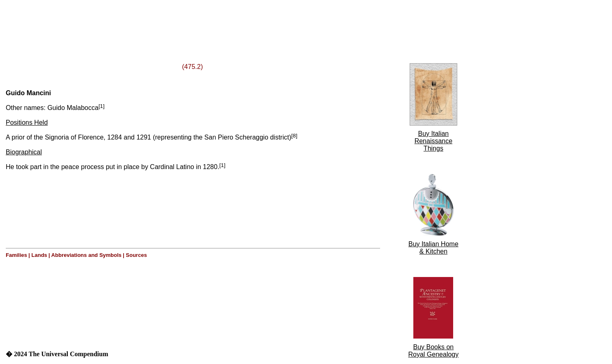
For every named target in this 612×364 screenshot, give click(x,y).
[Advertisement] (106, 22)
